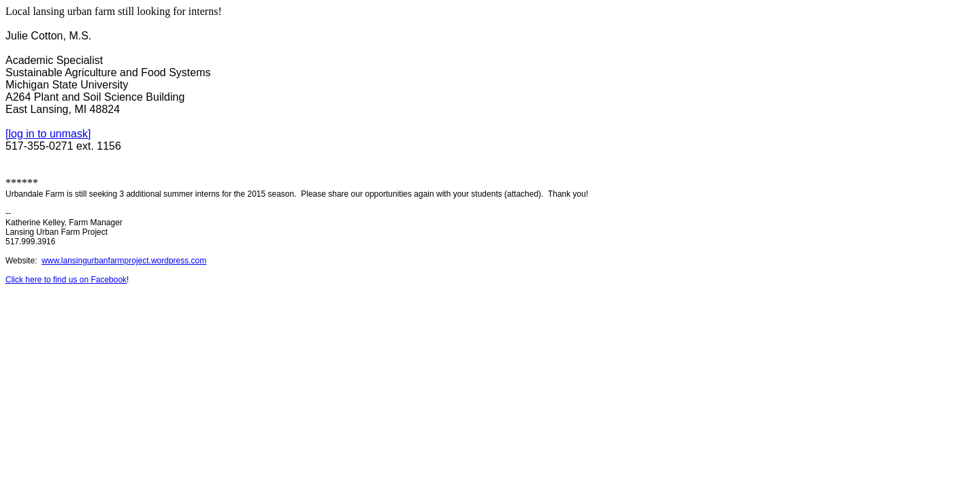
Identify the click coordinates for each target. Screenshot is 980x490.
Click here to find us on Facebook (66, 280)
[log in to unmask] (48, 134)
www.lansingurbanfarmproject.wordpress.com (124, 261)
